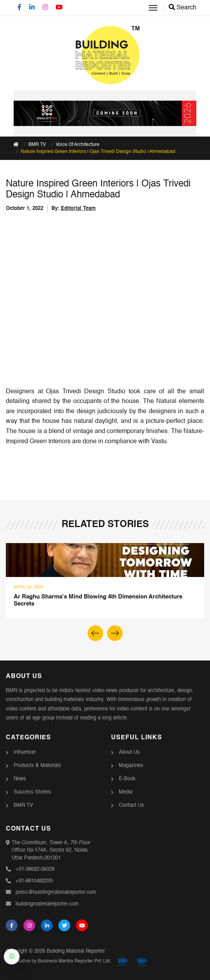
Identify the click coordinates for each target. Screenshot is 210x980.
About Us (129, 752)
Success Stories (32, 792)
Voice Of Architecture (78, 145)
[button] (115, 633)
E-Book (127, 779)
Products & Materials (37, 766)
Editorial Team (78, 209)
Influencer (25, 752)
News (20, 779)
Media (126, 792)
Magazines (131, 766)
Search (183, 8)
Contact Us (131, 805)
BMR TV (23, 805)
